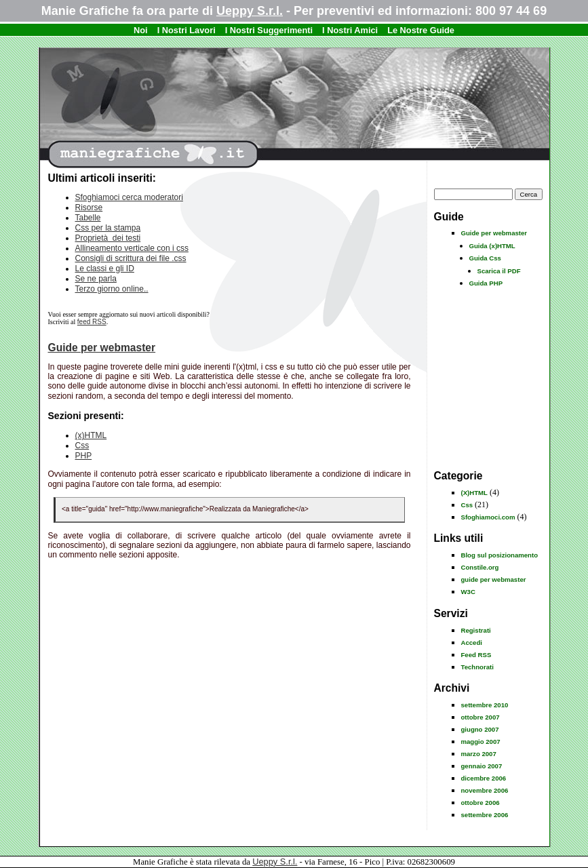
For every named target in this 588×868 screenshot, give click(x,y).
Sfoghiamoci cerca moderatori (129, 197)
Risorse (89, 208)
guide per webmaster (494, 579)
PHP (84, 456)
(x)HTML (91, 435)
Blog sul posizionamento (500, 555)
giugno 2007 (480, 729)
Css (467, 505)
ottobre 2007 (481, 717)
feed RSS (92, 322)
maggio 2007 (481, 742)
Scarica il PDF (499, 271)
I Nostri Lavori (187, 30)
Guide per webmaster (494, 233)
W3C (468, 592)
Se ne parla (96, 279)
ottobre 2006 (481, 803)
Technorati (477, 667)
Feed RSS (476, 655)
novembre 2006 (485, 790)
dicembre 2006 (484, 778)
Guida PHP (486, 283)
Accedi (472, 643)
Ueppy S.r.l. (250, 11)
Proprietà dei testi (108, 238)
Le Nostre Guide (421, 30)
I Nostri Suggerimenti (269, 30)
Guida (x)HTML (492, 246)
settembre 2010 (485, 705)
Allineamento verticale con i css (132, 248)
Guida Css (485, 258)
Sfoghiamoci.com (488, 517)
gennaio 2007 (482, 766)
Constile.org (480, 567)
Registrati (476, 630)
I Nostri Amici (350, 30)
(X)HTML (474, 493)
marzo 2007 (479, 754)
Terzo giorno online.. (112, 289)
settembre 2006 (485, 815)
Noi (141, 30)
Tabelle (88, 218)
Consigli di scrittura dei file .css (131, 258)
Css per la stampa (108, 228)
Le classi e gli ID (105, 269)
